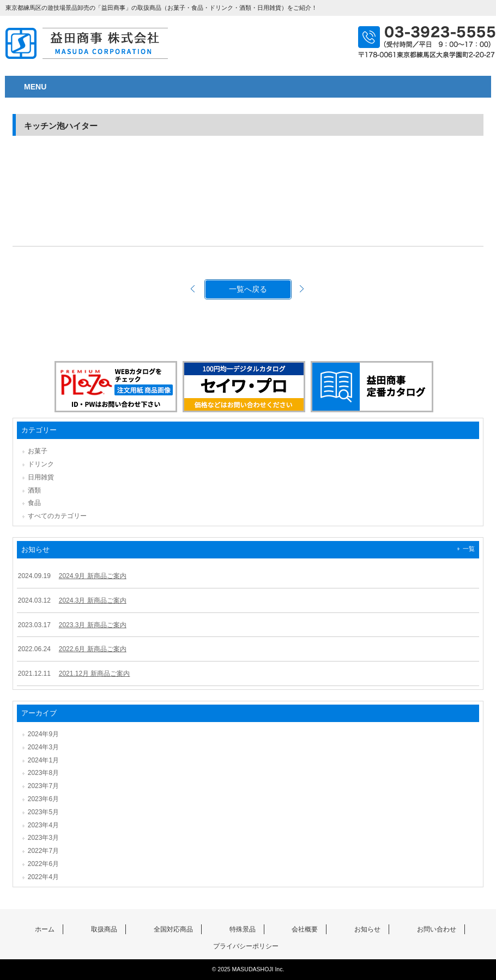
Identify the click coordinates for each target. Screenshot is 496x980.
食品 (34, 503)
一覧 (469, 549)
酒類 (34, 490)
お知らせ (367, 929)
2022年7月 (43, 851)
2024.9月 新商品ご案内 (93, 576)
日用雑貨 (41, 477)
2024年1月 (43, 760)
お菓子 (38, 451)
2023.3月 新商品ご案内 (93, 625)
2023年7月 (43, 786)
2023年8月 (43, 773)
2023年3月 (43, 838)
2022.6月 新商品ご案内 (93, 649)
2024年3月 (43, 747)
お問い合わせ (437, 929)
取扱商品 (104, 929)
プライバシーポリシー (246, 946)
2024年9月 (43, 734)
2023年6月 (43, 799)
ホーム (45, 929)
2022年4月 (43, 877)
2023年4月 (43, 825)
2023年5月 (43, 812)
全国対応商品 (173, 929)
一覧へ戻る (248, 289)
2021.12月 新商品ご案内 (95, 674)
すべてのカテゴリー (57, 516)
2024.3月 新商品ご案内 (93, 600)
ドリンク (41, 464)
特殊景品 (243, 929)
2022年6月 (43, 864)
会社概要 (305, 929)
